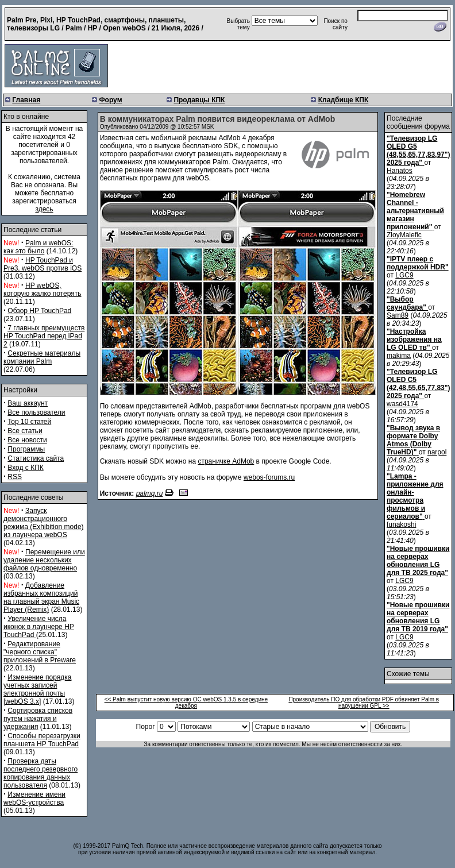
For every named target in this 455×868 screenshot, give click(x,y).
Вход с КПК (25, 468)
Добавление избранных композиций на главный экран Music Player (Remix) (41, 597)
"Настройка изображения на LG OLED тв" (414, 340)
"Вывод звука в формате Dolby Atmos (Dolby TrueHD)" (413, 440)
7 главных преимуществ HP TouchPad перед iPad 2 (44, 336)
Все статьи (25, 431)
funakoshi (401, 524)
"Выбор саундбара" (406, 303)
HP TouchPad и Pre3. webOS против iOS (43, 264)
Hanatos (400, 171)
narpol (437, 452)
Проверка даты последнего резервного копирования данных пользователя (41, 773)
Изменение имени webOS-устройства (34, 798)
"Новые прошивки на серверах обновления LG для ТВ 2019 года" (418, 617)
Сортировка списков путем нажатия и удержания (38, 719)
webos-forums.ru (269, 477)
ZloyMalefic (404, 235)
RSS (15, 477)
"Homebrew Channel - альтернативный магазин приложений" (415, 211)
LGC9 (404, 275)
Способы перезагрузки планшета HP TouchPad (42, 740)
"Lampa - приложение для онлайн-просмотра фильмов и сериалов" (415, 496)
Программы (26, 449)
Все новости (27, 440)
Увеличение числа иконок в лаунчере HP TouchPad (39, 627)
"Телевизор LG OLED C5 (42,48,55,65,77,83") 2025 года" (418, 384)
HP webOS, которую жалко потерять (43, 290)
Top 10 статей (29, 422)
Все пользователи (36, 412)
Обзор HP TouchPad (39, 311)
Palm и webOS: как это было (38, 247)
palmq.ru (150, 493)
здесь (44, 209)
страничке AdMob (226, 461)
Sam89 (398, 315)
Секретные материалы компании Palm (42, 357)
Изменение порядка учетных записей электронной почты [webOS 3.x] (37, 689)
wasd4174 (402, 404)
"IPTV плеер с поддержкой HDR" (418, 263)
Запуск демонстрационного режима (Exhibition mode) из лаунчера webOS (44, 523)
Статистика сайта (36, 458)
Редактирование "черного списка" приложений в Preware (40, 652)
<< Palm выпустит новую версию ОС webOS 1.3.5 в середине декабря (186, 703)
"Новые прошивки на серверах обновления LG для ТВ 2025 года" (418, 561)
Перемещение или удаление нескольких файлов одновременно (44, 560)
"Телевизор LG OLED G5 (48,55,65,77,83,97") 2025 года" (418, 151)
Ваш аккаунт (28, 403)
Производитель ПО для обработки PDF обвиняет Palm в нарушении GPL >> (364, 703)
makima (399, 356)
